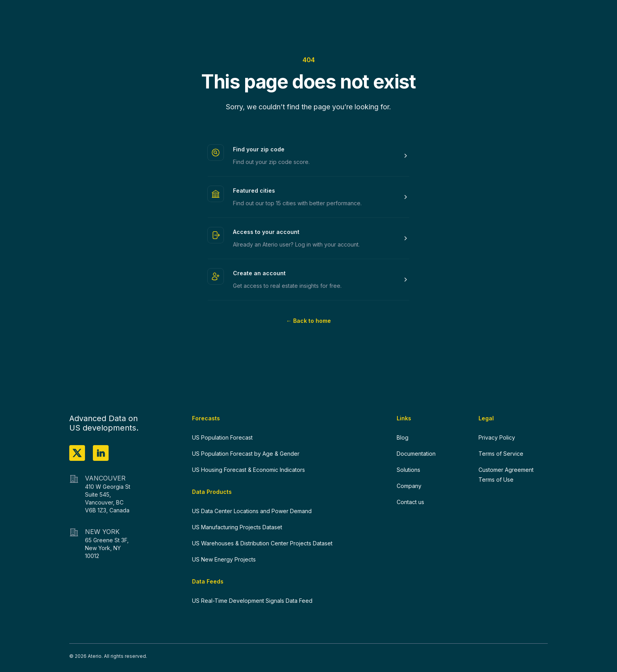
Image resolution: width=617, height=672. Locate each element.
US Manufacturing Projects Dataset (237, 527)
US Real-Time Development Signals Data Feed (252, 601)
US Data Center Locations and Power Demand (252, 511)
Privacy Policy (497, 437)
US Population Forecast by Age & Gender (246, 454)
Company (409, 486)
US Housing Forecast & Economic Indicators (248, 470)
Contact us (410, 502)
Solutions (408, 470)
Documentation (416, 454)
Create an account (259, 273)
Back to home (308, 321)
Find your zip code (259, 149)
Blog (403, 437)
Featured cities (254, 191)
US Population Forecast (222, 437)
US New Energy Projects (224, 559)
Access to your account (266, 232)
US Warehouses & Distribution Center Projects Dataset (262, 543)
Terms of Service (501, 454)
